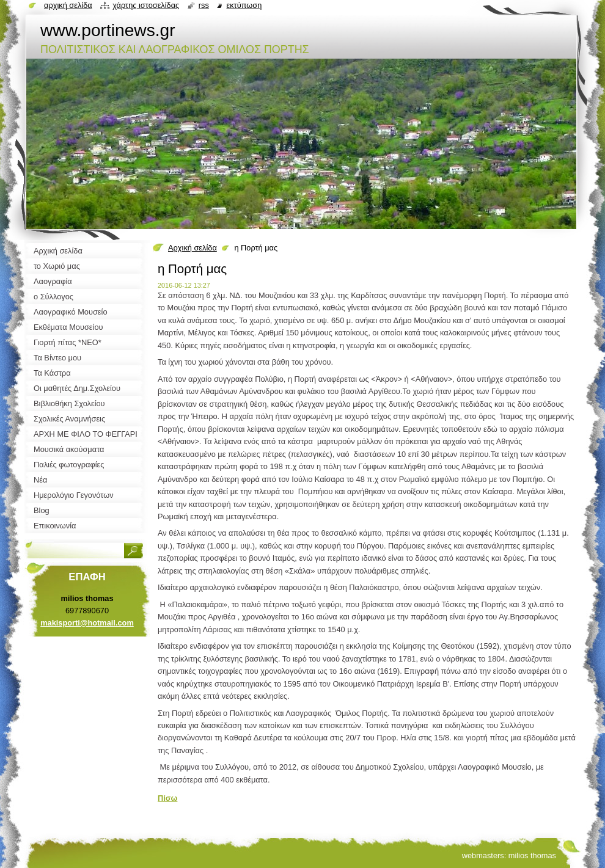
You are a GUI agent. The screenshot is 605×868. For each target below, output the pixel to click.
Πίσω (167, 798)
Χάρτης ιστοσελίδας (146, 5)
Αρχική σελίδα (193, 248)
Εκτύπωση (244, 5)
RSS (204, 5)
